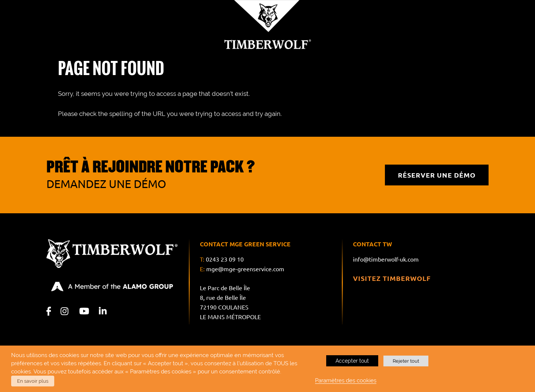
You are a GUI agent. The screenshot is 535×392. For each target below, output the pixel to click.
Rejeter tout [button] (406, 361)
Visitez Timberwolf (392, 278)
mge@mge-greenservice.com (245, 269)
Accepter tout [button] (352, 361)
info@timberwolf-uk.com (386, 259)
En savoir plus (33, 381)
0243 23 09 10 (225, 259)
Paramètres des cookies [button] (346, 380)
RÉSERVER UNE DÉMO (437, 175)
